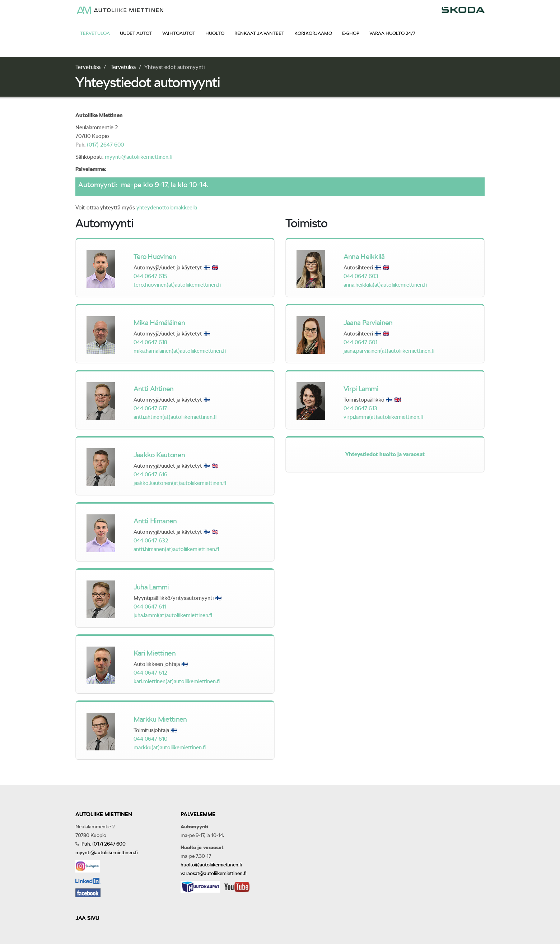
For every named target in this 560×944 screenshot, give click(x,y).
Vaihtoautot (179, 33)
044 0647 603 (361, 276)
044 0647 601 (360, 342)
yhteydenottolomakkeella (167, 208)
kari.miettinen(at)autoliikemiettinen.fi (177, 681)
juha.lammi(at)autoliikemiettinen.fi (173, 615)
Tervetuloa (95, 33)
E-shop (351, 33)
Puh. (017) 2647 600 (103, 844)
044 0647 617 (150, 408)
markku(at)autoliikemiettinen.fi (170, 748)
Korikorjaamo (313, 33)
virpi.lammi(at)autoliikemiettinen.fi (383, 417)
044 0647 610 (150, 739)
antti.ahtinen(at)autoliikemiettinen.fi (175, 417)
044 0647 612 (150, 673)
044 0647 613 (360, 408)
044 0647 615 (150, 276)
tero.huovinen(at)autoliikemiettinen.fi (177, 285)
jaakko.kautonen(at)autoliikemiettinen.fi (180, 483)
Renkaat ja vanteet (259, 33)
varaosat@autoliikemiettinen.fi (214, 873)
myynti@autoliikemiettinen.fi (139, 157)
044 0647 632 (151, 541)
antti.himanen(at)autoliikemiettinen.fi (176, 549)
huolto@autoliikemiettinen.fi (211, 865)
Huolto (215, 33)
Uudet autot (136, 33)
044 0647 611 (150, 607)
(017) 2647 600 (105, 145)
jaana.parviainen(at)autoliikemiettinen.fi (389, 351)
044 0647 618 (150, 342)
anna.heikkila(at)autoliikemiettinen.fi (385, 285)
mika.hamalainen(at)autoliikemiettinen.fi (180, 351)
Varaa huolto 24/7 (392, 33)
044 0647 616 (150, 475)
